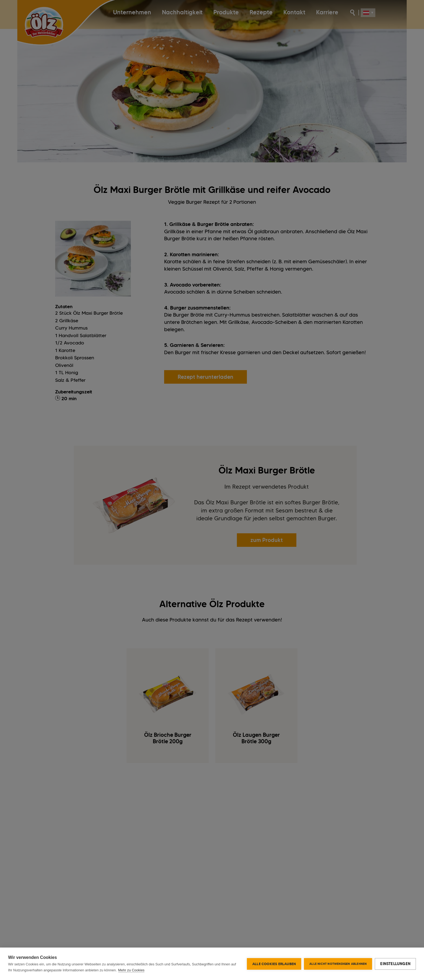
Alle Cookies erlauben (274, 964)
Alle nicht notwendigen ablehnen (338, 964)
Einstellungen (395, 964)
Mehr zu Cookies (131, 970)
